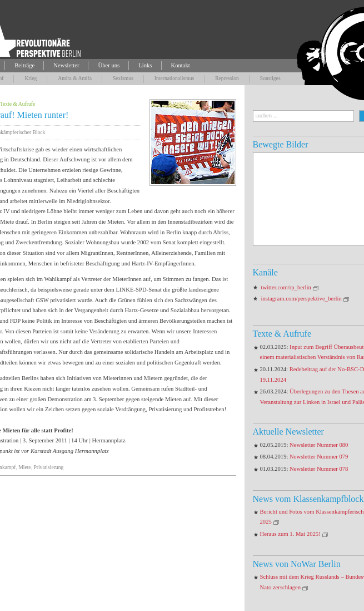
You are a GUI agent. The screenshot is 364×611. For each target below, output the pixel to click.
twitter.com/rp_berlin (286, 287)
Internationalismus (174, 78)
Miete (24, 467)
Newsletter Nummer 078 (319, 469)
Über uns (109, 65)
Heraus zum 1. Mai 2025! (290, 534)
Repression (227, 78)
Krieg (31, 78)
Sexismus (123, 78)
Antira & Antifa (75, 78)
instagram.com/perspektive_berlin (301, 299)
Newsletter (66, 65)
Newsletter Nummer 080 (319, 445)
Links (145, 65)
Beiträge (24, 65)
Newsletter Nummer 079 (319, 457)
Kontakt (181, 65)
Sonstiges (270, 78)
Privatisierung (48, 467)
